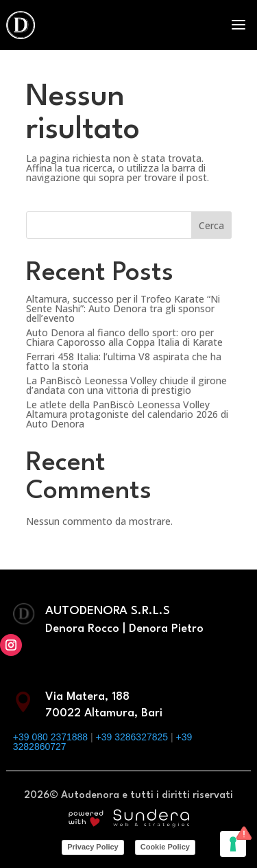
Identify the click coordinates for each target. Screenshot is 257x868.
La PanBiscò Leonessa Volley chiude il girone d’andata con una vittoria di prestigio (126, 385)
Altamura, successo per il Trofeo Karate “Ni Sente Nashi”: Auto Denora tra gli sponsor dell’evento (123, 308)
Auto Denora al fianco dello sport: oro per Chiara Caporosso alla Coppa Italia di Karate (124, 337)
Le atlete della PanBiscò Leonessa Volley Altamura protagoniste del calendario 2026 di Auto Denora (127, 414)
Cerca (211, 225)
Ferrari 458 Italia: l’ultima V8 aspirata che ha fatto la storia (124, 361)
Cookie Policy (165, 847)
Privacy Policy (93, 847)
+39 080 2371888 (50, 737)
